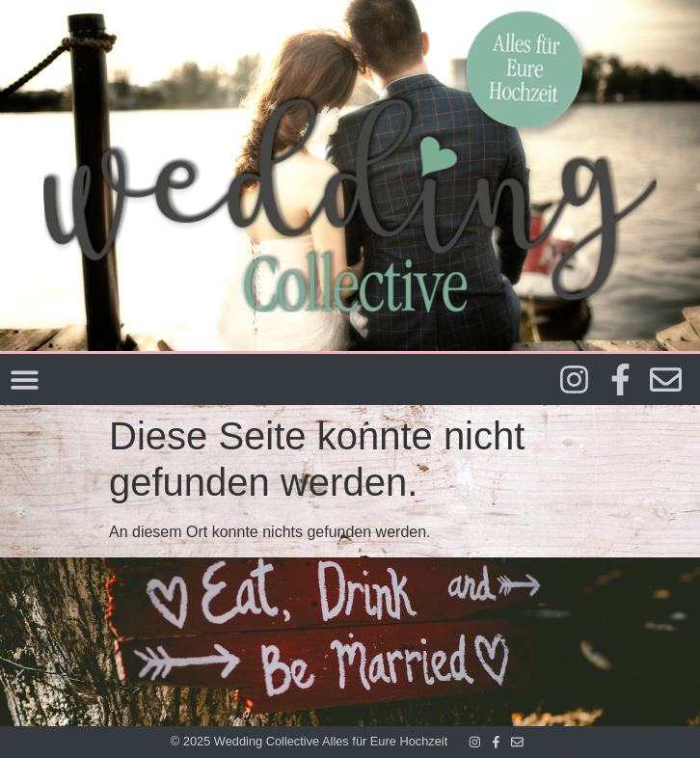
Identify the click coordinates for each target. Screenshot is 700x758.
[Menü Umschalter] (25, 379)
